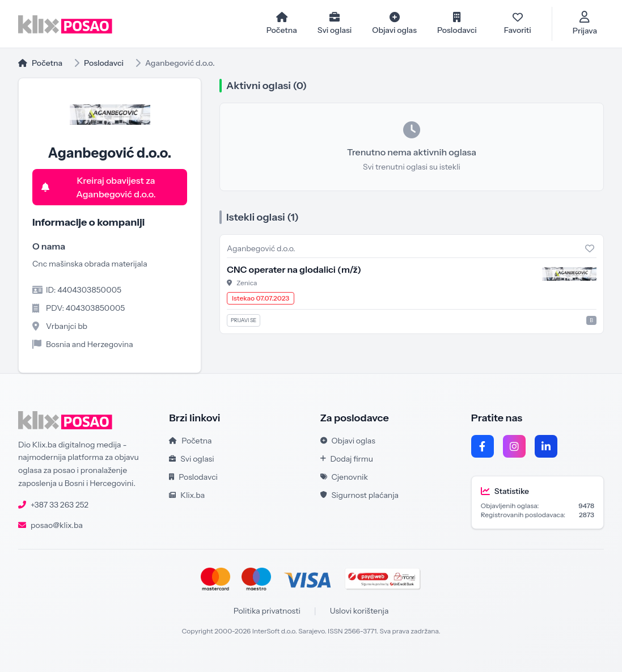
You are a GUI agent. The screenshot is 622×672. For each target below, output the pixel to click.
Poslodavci (104, 63)
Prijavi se (244, 320)
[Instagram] (514, 446)
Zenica (247, 283)
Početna (40, 63)
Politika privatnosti (267, 611)
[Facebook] (483, 446)
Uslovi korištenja (359, 611)
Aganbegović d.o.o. (261, 248)
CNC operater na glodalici (294, 269)
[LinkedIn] (546, 446)
